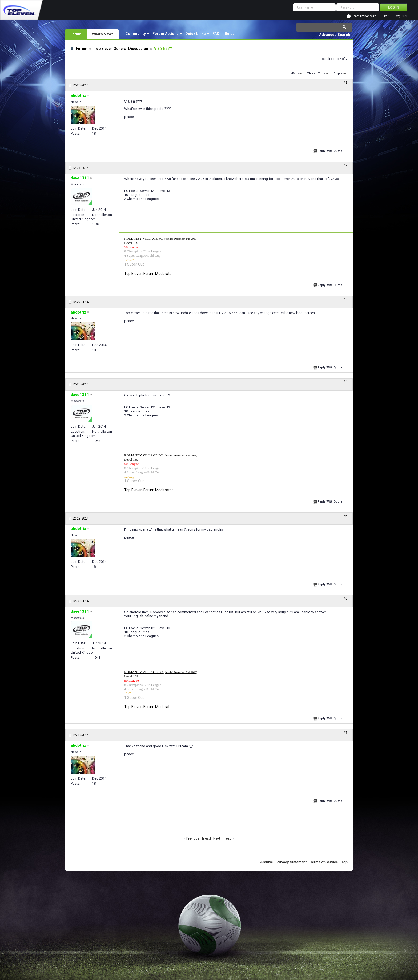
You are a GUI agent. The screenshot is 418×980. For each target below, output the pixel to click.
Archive (267, 862)
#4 (346, 382)
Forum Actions (166, 34)
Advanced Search (335, 35)
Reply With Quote (328, 150)
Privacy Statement (292, 862)
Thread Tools (316, 73)
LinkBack (293, 73)
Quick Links (196, 34)
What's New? (103, 34)
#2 (346, 165)
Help (386, 16)
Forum (76, 34)
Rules (230, 34)
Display (339, 73)
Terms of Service (324, 862)
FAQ (216, 34)
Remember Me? (364, 16)
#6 (346, 599)
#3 (346, 299)
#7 (346, 733)
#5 (346, 516)
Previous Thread (199, 838)
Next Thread (222, 838)
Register (401, 16)
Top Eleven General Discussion (121, 49)
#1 (346, 83)
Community (136, 34)
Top (345, 862)
